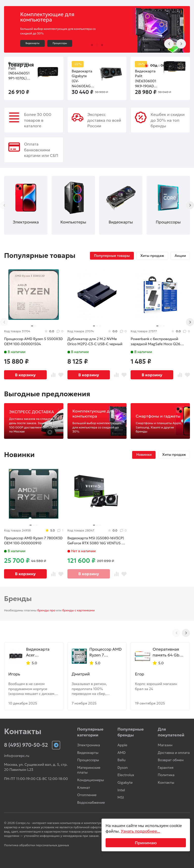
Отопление (87, 795)
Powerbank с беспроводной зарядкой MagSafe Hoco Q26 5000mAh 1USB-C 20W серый (156, 342)
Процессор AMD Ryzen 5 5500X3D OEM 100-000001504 (33, 341)
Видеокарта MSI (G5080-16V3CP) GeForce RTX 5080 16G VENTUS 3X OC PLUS (97, 541)
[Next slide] (181, 44)
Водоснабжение (91, 802)
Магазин (165, 745)
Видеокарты (32, 43)
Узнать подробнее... (140, 831)
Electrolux (126, 775)
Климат (84, 788)
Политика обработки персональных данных (37, 845)
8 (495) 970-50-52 (26, 745)
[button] (92, 45)
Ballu (122, 760)
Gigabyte (125, 782)
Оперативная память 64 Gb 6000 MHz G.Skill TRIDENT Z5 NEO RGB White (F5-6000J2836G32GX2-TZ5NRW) (168, 652)
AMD (122, 753)
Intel (121, 790)
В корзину (25, 375)
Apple (122, 745)
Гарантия (166, 768)
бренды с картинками (79, 610)
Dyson (123, 768)
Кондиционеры (91, 780)
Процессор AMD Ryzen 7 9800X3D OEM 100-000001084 (106, 652)
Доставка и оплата (174, 753)
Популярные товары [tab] (112, 256)
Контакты (166, 782)
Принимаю (146, 843)
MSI (121, 797)
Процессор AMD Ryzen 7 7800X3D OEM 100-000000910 (33, 541)
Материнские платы (89, 770)
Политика (166, 775)
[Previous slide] (169, 44)
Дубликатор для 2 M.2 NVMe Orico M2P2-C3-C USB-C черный (95, 341)
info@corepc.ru (17, 756)
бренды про (46, 610)
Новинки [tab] (144, 454)
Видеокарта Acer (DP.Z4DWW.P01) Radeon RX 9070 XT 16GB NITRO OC (42, 652)
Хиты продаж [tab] (152, 256)
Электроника (89, 745)
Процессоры (60, 43)
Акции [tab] (180, 256)
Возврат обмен (171, 760)
